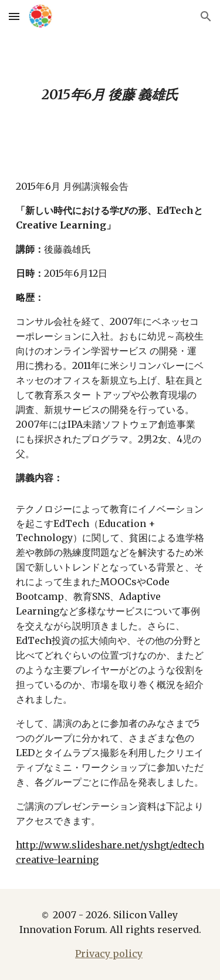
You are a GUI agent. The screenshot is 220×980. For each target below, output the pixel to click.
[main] (110, 95)
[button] (14, 16)
